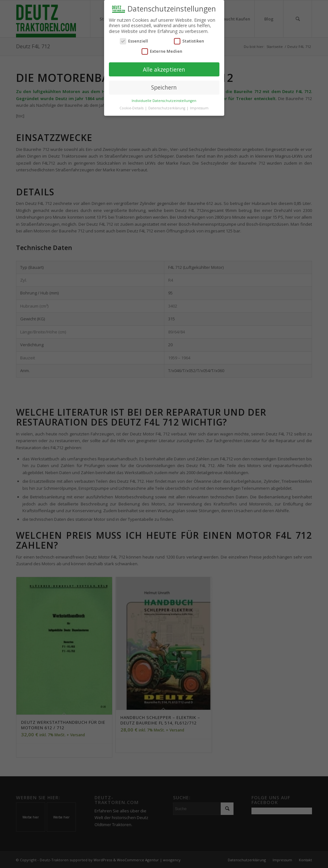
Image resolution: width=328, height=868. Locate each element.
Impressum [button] (199, 108)
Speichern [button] (164, 87)
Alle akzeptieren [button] (164, 69)
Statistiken (189, 41)
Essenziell (134, 41)
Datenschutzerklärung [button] (167, 108)
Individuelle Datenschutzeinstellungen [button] (164, 100)
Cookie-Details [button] (132, 108)
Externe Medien (162, 51)
